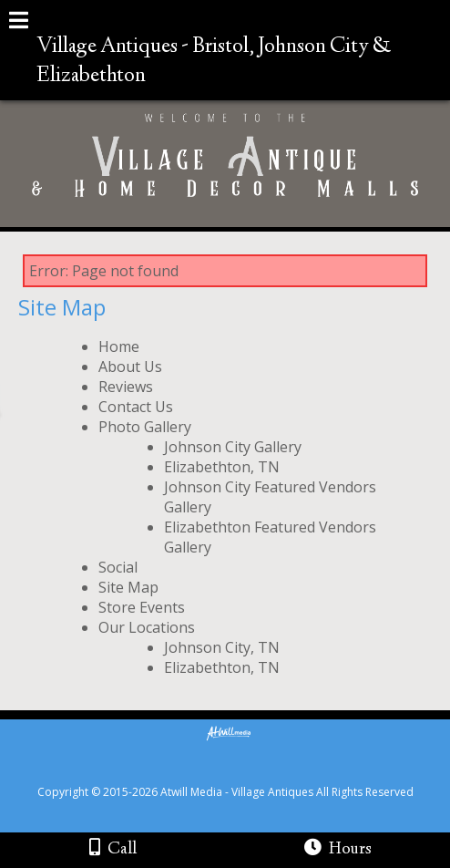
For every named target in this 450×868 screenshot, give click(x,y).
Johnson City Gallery (233, 447)
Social (118, 567)
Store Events (142, 607)
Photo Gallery (145, 427)
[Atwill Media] (241, 772)
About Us (130, 367)
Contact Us (136, 407)
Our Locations (147, 627)
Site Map (128, 587)
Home (119, 346)
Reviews (126, 387)
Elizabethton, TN (222, 467)
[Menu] (19, 23)
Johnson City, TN (222, 647)
